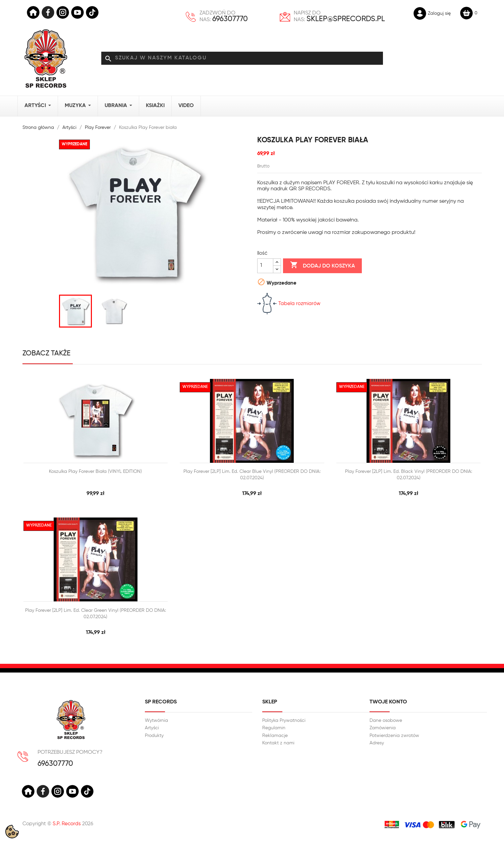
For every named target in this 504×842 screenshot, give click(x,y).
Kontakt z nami (278, 743)
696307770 (230, 19)
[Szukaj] (242, 58)
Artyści (152, 728)
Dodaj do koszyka (322, 265)
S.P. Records (67, 824)
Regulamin (274, 728)
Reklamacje (275, 736)
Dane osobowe (386, 721)
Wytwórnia (156, 721)
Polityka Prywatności (284, 721)
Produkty (154, 736)
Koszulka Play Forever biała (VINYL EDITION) (95, 472)
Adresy (377, 743)
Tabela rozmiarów (289, 304)
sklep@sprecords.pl (346, 19)
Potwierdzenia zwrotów (394, 736)
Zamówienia (383, 728)
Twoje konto (388, 702)
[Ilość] (265, 266)
